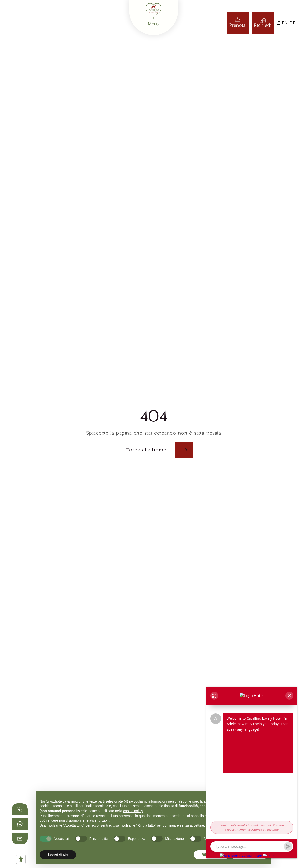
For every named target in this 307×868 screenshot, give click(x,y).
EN (285, 23)
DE (292, 23)
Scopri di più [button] (58, 855)
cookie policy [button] (133, 811)
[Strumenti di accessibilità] (21, 859)
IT (278, 23)
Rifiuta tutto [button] (211, 855)
